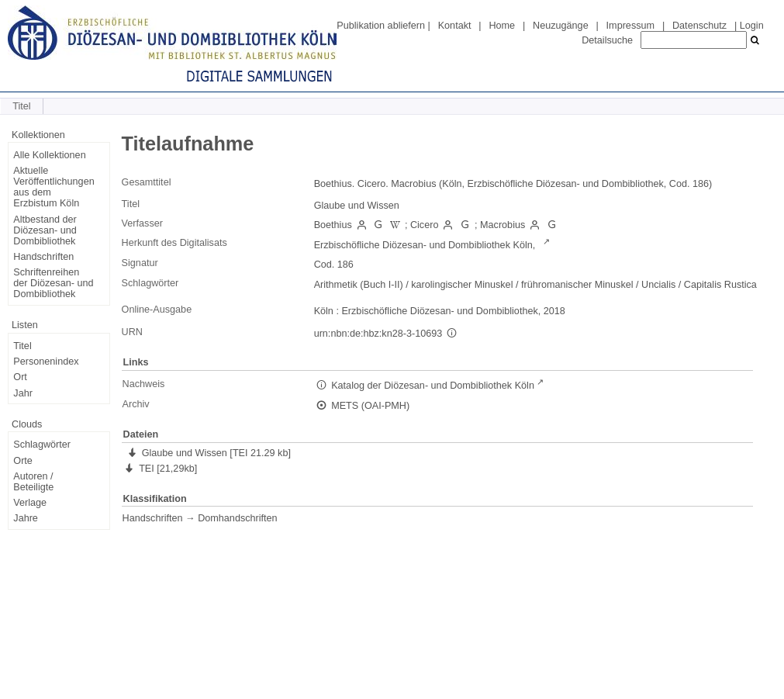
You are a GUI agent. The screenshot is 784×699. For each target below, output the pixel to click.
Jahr (23, 393)
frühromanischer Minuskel (577, 285)
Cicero (424, 225)
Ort (20, 377)
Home (502, 26)
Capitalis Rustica (720, 285)
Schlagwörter (42, 445)
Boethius (333, 225)
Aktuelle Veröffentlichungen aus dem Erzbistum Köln (54, 187)
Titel (22, 346)
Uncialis (658, 285)
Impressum (630, 26)
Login (752, 26)
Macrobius (503, 225)
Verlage (30, 503)
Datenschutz (699, 26)
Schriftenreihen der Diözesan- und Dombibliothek (53, 283)
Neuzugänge (561, 26)
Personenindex (46, 362)
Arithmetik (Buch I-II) (359, 285)
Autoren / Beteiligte (33, 482)
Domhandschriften (237, 518)
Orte (23, 461)
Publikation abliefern (381, 26)
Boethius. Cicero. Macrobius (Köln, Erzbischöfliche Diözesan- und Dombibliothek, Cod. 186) (513, 184)
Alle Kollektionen (49, 155)
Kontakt (455, 26)
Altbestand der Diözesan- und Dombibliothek (45, 230)
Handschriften (43, 257)
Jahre (26, 518)
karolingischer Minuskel (462, 285)
